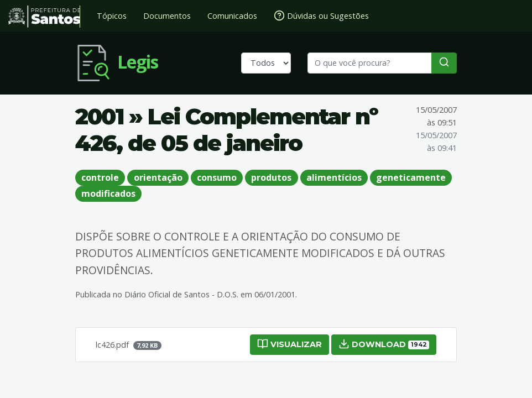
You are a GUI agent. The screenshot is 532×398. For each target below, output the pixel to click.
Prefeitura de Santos (44, 17)
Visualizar (290, 344)
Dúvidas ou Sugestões (321, 15)
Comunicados (232, 16)
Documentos (167, 16)
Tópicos (112, 16)
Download (384, 344)
